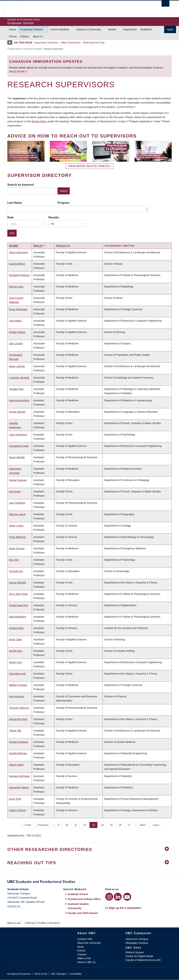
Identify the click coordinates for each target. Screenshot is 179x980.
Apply (170, 29)
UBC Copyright (58, 974)
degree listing (39, 121)
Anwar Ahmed (17, 412)
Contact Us (14, 906)
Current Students (60, 29)
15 (113, 825)
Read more (17, 72)
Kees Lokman (17, 366)
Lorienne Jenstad (19, 378)
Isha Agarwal (16, 696)
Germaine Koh (17, 674)
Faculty (63, 246)
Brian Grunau (17, 548)
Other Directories (71, 42)
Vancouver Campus (137, 939)
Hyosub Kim (16, 571)
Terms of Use (41, 974)
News (81, 947)
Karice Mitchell (17, 582)
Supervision (130, 29)
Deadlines (146, 29)
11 (77, 825)
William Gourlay (18, 685)
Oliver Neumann (18, 252)
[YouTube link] (127, 897)
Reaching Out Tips (94, 42)
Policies (25, 36)
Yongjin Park (16, 389)
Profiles (42, 923)
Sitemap (31, 923)
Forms (13, 36)
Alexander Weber (19, 787)
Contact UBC (85, 939)
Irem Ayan (15, 491)
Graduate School (15, 49)
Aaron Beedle (17, 457)
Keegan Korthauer (20, 776)
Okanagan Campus (137, 943)
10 (68, 825)
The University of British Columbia (16, 9)
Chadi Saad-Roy (19, 605)
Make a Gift (84, 958)
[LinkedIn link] (118, 897)
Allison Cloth (16, 765)
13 (95, 825)
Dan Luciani (16, 343)
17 (130, 825)
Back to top (16, 923)
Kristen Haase (17, 332)
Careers (82, 954)
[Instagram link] (109, 897)
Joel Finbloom (17, 503)
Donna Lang (16, 286)
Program (63, 203)
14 (104, 825)
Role (10, 217)
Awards (112, 29)
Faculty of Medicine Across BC (143, 960)
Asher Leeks (16, 526)
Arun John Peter (18, 594)
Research (54, 923)
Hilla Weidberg (17, 617)
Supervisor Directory (46, 42)
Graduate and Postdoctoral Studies (89, 882)
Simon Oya (15, 662)
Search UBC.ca (86, 962)
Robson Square (135, 952)
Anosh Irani (16, 651)
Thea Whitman (17, 537)
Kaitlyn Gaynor (17, 810)
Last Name (15, 203)
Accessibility (75, 974)
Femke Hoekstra (19, 742)
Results (54, 217)
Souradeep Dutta (19, 446)
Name (14, 246)
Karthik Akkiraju (18, 753)
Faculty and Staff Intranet (83, 913)
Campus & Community (88, 29)
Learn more (125, 107)
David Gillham (17, 264)
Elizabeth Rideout (19, 275)
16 (121, 825)
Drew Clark (15, 639)
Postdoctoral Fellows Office (84, 899)
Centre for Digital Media (139, 956)
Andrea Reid (16, 628)
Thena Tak (15, 730)
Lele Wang (15, 321)
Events (81, 950)
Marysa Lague (17, 514)
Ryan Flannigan (18, 309)
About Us (38, 36)
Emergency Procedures (19, 974)
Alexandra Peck (18, 719)
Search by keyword (20, 185)
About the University (89, 943)
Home (13, 29)
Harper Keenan (18, 480)
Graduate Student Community (78, 906)
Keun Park (15, 799)
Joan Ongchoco (18, 434)
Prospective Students (31, 29)
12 (86, 825)
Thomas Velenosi (19, 708)
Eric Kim (14, 560)
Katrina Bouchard (19, 400)
